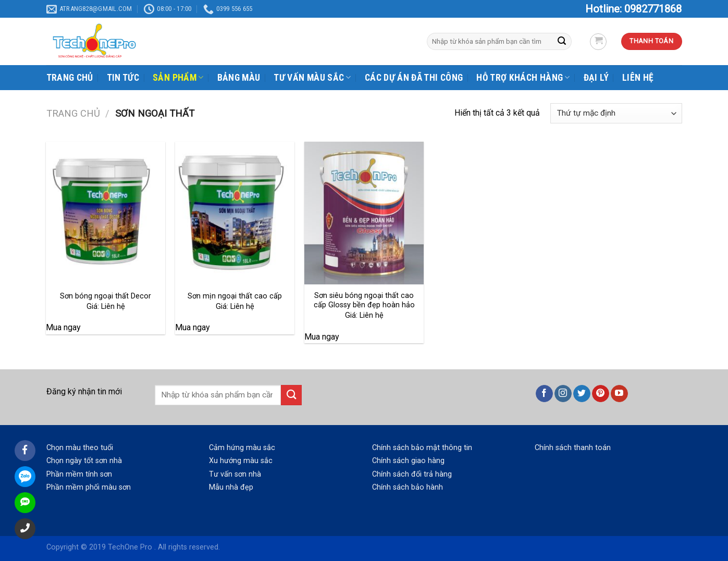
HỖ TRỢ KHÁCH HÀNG (523, 78)
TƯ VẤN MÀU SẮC (312, 78)
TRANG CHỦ (70, 78)
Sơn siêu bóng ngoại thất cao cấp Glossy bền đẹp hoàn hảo (364, 301)
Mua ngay (63, 327)
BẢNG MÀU (239, 78)
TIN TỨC (123, 78)
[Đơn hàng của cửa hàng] (616, 113)
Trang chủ (73, 113)
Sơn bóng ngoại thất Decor (106, 296)
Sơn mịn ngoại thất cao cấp (235, 296)
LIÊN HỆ (638, 78)
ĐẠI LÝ (596, 78)
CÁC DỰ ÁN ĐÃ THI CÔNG (414, 78)
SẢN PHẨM (178, 78)
